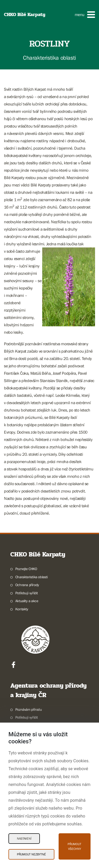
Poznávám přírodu (29, 709)
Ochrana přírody (27, 585)
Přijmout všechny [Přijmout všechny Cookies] (74, 846)
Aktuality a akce (27, 601)
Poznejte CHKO (26, 569)
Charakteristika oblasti (32, 577)
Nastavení (24, 839)
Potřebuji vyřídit (27, 593)
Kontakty (22, 609)
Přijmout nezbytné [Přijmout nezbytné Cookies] (31, 854)
